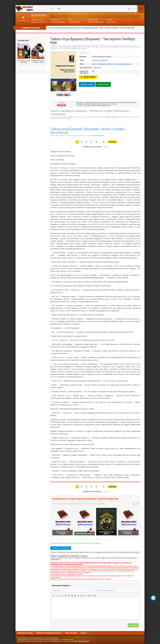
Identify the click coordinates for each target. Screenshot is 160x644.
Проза (71, 20)
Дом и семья (111, 22)
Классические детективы (123, 64)
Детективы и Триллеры (58, 22)
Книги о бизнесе (74, 22)
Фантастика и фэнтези (39, 22)
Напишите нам (81, 105)
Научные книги (93, 20)
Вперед (112, 142)
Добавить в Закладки (30, 28)
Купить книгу (103, 84)
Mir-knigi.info (31, 9)
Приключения (55, 20)
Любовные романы (38, 20)
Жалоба (61, 105)
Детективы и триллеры (105, 64)
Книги (52, 9)
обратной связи (84, 641)
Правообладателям (25, 633)
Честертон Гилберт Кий (100, 60)
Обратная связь (71, 633)
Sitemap (83, 633)
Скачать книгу (87, 84)
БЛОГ (59, 9)
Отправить (133, 625)
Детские (109, 20)
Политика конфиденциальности (49, 633)
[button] (53, 596)
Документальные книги (96, 22)
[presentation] (53, 596)
